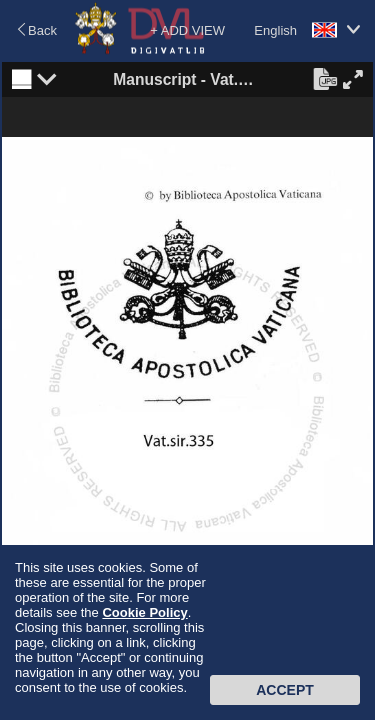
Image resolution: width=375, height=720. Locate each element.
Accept (285, 690)
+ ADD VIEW (187, 30)
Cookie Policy (144, 612)
